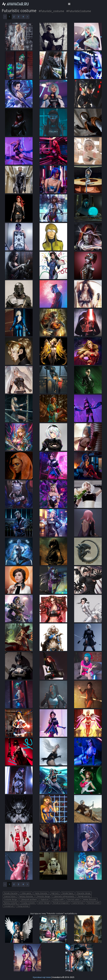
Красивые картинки (42, 977)
